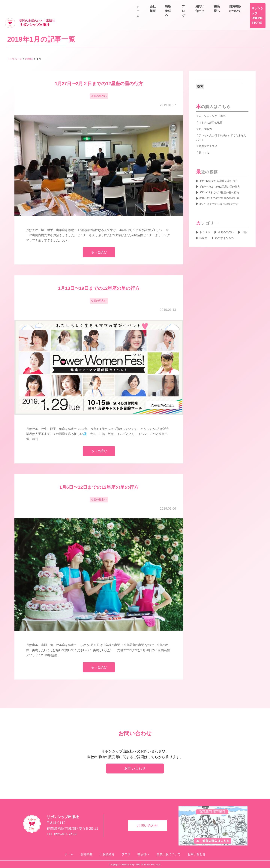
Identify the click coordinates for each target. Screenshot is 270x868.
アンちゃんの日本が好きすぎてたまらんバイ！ (221, 126)
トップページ (16, 47)
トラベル (206, 225)
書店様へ (225, 5)
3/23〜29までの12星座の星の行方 (223, 183)
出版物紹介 (211, 13)
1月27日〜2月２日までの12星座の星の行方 (99, 72)
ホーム (169, 13)
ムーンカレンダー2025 (214, 104)
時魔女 (218, 232)
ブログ (232, 13)
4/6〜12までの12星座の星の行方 (222, 170)
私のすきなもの (210, 238)
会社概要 (189, 13)
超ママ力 (205, 142)
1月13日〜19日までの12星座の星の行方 (101, 279)
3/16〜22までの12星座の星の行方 (223, 190)
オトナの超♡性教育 (212, 111)
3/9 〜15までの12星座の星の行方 (222, 196)
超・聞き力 (206, 117)
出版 (203, 232)
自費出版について (252, 5)
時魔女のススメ (209, 135)
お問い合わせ (255, 13)
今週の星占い (99, 85)
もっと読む (99, 242)
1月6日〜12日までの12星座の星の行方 (99, 481)
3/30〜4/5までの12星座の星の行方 (223, 177)
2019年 (32, 47)
